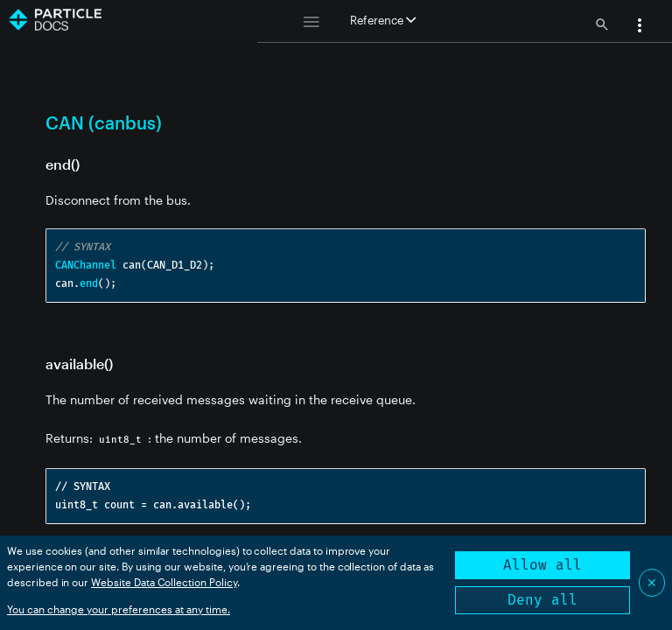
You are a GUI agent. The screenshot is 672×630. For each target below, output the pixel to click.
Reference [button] (383, 20)
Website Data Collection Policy (164, 582)
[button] (640, 27)
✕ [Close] (652, 582)
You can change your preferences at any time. (119, 609)
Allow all (542, 565)
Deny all (542, 600)
